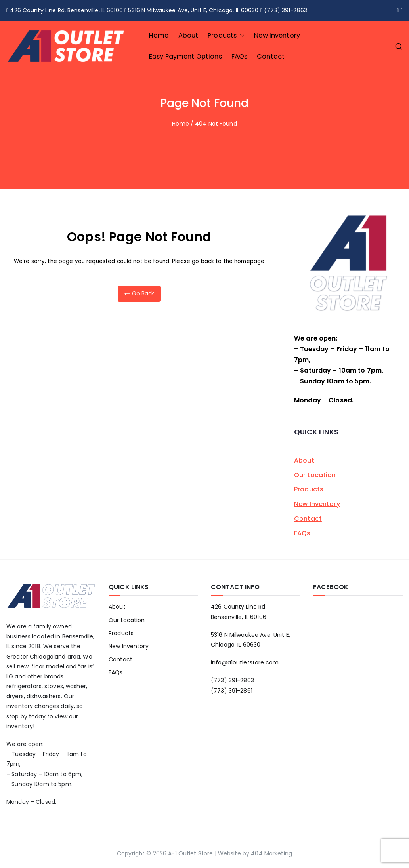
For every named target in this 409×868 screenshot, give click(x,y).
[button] (241, 36)
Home (159, 35)
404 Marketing (271, 853)
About (188, 35)
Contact (271, 56)
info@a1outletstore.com (245, 662)
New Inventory (277, 35)
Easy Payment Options (185, 56)
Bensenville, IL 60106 (239, 617)
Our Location (315, 475)
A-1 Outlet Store (190, 853)
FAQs (240, 56)
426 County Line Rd (238, 607)
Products (226, 36)
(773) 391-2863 (232, 680)
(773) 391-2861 (232, 691)
